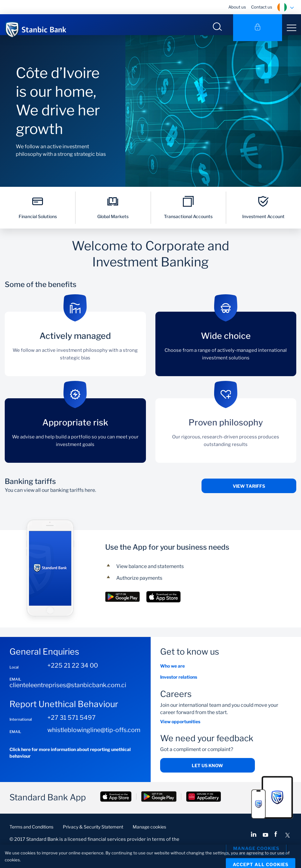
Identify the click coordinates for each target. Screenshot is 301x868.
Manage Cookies (256, 849)
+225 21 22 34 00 (73, 676)
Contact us (262, 7)
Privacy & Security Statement (93, 837)
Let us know (207, 776)
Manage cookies (149, 837)
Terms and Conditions (31, 837)
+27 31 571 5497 (72, 729)
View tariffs (249, 497)
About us (237, 7)
